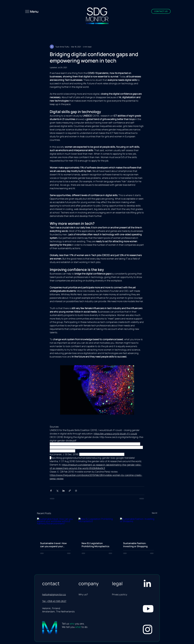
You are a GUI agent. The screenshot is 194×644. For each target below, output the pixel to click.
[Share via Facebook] (51, 491)
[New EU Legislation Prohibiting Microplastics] (97, 528)
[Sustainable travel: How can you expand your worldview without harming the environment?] (56, 528)
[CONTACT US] (161, 11)
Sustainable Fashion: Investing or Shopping (135, 545)
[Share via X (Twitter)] (57, 491)
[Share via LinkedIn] (63, 491)
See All (154, 513)
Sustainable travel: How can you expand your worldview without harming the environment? (55, 545)
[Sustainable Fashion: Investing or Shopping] (139, 528)
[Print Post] (76, 491)
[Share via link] (70, 491)
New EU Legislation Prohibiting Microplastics (95, 545)
